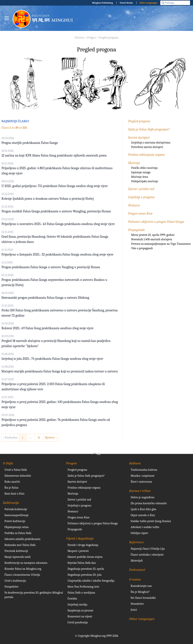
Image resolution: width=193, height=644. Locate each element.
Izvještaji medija (77, 605)
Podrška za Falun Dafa (18, 533)
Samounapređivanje (17, 515)
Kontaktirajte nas (141, 586)
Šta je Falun (11, 488)
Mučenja (134, 163)
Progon (91, 38)
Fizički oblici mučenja (144, 168)
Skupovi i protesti (78, 551)
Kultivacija (11, 503)
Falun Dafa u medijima (81, 593)
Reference (137, 542)
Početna (79, 38)
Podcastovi (137, 570)
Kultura (135, 463)
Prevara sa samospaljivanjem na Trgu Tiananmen (161, 244)
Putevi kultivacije (15, 521)
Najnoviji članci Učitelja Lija (148, 549)
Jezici (134, 610)
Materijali (137, 561)
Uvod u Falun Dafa (16, 470)
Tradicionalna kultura (144, 470)
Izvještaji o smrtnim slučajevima (151, 143)
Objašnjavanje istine (17, 527)
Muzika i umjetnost (143, 476)
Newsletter (137, 604)
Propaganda (136, 230)
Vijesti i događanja (80, 539)
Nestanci (134, 205)
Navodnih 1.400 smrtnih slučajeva (152, 239)
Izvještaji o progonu (141, 197)
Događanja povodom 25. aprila (86, 569)
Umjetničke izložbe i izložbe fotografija (91, 581)
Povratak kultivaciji (16, 551)
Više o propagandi (142, 248)
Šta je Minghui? (140, 592)
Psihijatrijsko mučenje (145, 181)
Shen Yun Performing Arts (83, 587)
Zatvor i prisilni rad (141, 189)
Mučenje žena (140, 177)
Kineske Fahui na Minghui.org (23, 569)
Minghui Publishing (103, 3)
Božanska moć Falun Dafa (20, 545)
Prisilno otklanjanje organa (146, 155)
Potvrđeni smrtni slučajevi (147, 147)
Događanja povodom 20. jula (85, 575)
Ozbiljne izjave (139, 533)
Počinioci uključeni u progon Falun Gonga (156, 222)
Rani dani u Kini (14, 494)
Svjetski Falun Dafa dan (82, 563)
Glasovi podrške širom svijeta (85, 557)
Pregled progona (109, 38)
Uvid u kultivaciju (15, 581)
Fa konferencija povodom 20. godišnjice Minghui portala (34, 595)
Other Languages (148, 3)
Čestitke (72, 599)
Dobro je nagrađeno (143, 497)
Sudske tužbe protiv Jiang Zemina (151, 521)
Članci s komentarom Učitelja (22, 575)
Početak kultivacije (16, 509)
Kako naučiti (12, 482)
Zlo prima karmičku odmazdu (149, 503)
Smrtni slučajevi (139, 138)
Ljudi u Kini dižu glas (144, 509)
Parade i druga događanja (83, 545)
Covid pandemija (78, 622)
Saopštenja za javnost (80, 610)
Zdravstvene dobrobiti (18, 476)
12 (39, 438)
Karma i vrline (140, 491)
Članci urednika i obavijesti (147, 555)
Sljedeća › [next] (51, 438)
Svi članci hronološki (143, 598)
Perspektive (11, 587)
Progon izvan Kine (140, 214)
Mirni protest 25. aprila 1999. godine (153, 235)
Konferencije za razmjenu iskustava (26, 563)
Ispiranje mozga (141, 172)
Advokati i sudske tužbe (145, 527)
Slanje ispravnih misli (18, 557)
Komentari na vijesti (80, 616)
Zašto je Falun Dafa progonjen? (149, 129)
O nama (135, 580)
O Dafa (8, 463)
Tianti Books (126, 3)
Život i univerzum (141, 482)
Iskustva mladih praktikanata (22, 539)
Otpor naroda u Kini (143, 515)
